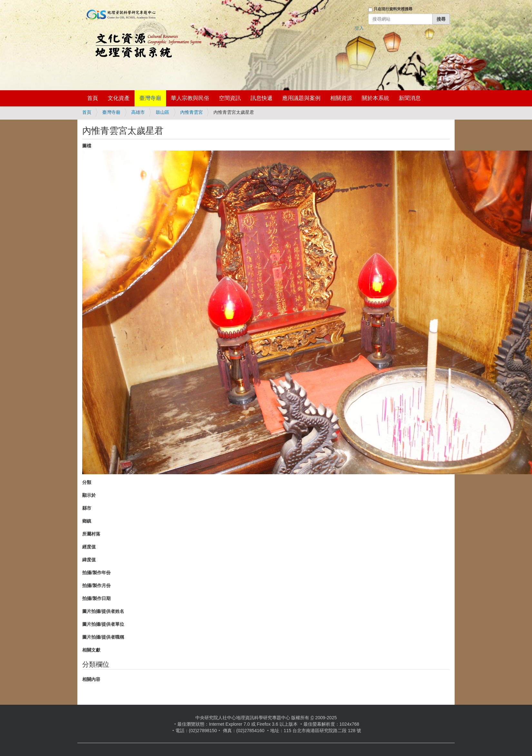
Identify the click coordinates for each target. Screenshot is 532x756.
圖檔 (87, 146)
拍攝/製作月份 (96, 585)
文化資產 (119, 98)
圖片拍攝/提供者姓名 (103, 611)
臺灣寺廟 (150, 98)
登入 (359, 28)
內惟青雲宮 (192, 112)
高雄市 (138, 112)
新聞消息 (410, 98)
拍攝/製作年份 (96, 573)
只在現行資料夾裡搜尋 (393, 9)
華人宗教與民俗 (190, 98)
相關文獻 (91, 650)
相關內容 (91, 679)
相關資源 (341, 98)
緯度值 (89, 560)
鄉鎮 (87, 521)
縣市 (87, 508)
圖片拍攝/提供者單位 (103, 624)
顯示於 (89, 495)
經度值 (89, 547)
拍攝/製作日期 (96, 598)
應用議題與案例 (301, 98)
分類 (87, 482)
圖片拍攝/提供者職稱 (103, 637)
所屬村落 (91, 534)
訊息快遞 (261, 98)
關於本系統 (375, 98)
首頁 (93, 98)
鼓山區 (163, 112)
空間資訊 (230, 98)
